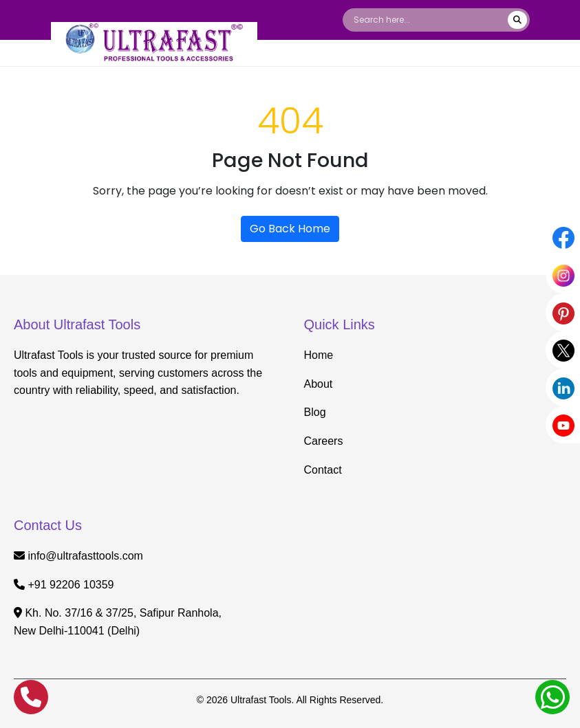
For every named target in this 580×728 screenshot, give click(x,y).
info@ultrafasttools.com (85, 556)
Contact (323, 470)
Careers (324, 441)
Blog (315, 412)
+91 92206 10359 (71, 585)
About (319, 384)
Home (319, 355)
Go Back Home (290, 229)
